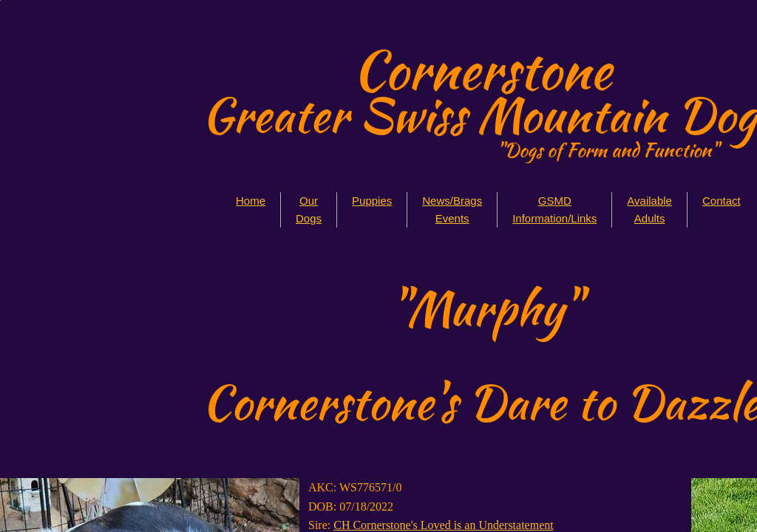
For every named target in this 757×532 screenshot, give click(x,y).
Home (251, 201)
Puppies (372, 201)
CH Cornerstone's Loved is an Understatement (443, 525)
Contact (722, 201)
